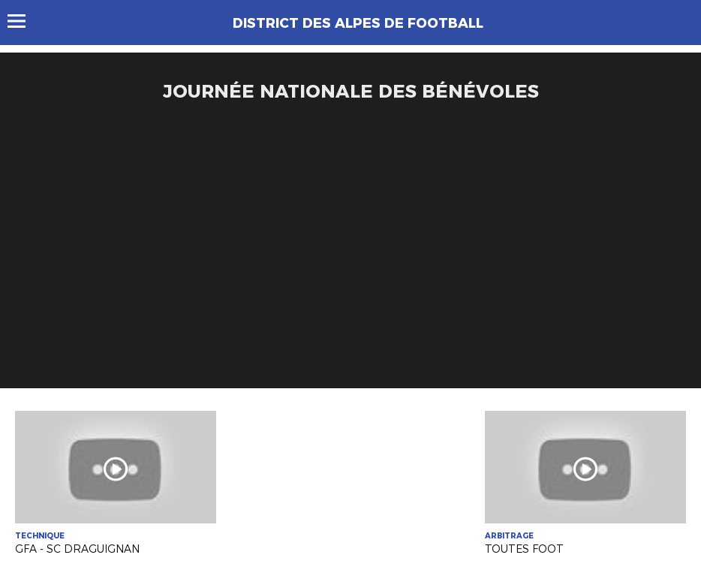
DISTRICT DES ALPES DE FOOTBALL (358, 23)
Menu (24, 21)
